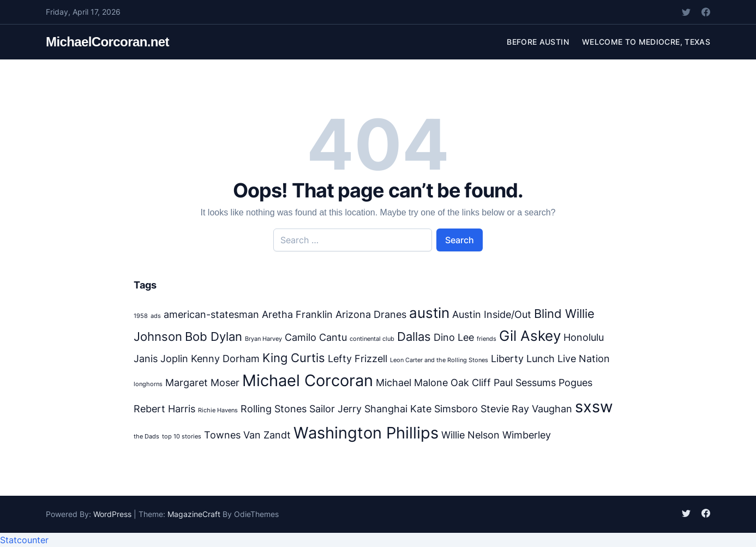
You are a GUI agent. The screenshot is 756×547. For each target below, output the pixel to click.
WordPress (112, 514)
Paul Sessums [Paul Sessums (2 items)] (525, 383)
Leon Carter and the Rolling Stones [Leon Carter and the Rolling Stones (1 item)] (439, 360)
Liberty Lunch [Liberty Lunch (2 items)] (523, 359)
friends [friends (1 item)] (487, 339)
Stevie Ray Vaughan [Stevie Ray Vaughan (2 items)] (526, 409)
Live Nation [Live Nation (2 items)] (584, 359)
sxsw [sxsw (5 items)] (594, 407)
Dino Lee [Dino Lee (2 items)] (454, 337)
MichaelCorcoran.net (107, 42)
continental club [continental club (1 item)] (372, 339)
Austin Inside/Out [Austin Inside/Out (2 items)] (492, 314)
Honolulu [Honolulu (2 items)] (584, 337)
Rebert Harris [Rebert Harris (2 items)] (164, 409)
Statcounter (24, 540)
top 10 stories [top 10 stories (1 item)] (182, 437)
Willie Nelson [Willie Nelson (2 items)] (470, 435)
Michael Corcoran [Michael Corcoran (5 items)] (308, 380)
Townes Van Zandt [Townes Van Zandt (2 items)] (247, 435)
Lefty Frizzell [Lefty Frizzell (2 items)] (358, 359)
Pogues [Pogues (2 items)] (575, 383)
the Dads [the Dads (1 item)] (146, 437)
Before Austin (538, 42)
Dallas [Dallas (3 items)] (414, 336)
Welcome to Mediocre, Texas (646, 42)
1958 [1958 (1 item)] (141, 316)
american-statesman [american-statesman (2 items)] (211, 314)
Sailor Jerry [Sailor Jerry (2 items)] (335, 409)
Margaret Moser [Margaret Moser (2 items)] (202, 383)
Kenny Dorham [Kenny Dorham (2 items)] (225, 359)
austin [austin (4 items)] (429, 313)
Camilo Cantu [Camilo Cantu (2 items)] (316, 337)
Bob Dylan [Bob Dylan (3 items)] (214, 336)
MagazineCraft (194, 514)
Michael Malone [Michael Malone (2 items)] (412, 383)
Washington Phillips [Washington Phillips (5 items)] (366, 433)
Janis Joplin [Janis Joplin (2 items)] (161, 359)
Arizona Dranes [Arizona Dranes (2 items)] (371, 314)
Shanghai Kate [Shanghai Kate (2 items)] (398, 409)
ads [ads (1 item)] (156, 316)
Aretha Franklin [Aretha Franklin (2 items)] (297, 314)
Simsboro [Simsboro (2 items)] (456, 409)
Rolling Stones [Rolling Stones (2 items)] (274, 409)
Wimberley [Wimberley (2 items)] (527, 435)
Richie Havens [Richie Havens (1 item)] (218, 410)
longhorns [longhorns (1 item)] (148, 384)
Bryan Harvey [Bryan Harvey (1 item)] (263, 339)
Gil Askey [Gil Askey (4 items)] (530, 336)
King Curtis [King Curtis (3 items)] (294, 357)
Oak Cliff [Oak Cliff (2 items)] (471, 383)
